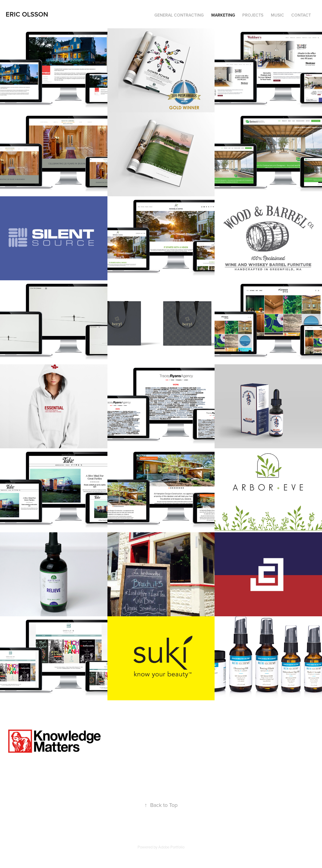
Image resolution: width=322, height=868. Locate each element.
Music (277, 15)
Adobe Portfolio (171, 847)
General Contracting (179, 15)
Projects (253, 15)
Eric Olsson (27, 14)
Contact (301, 15)
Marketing (223, 15)
